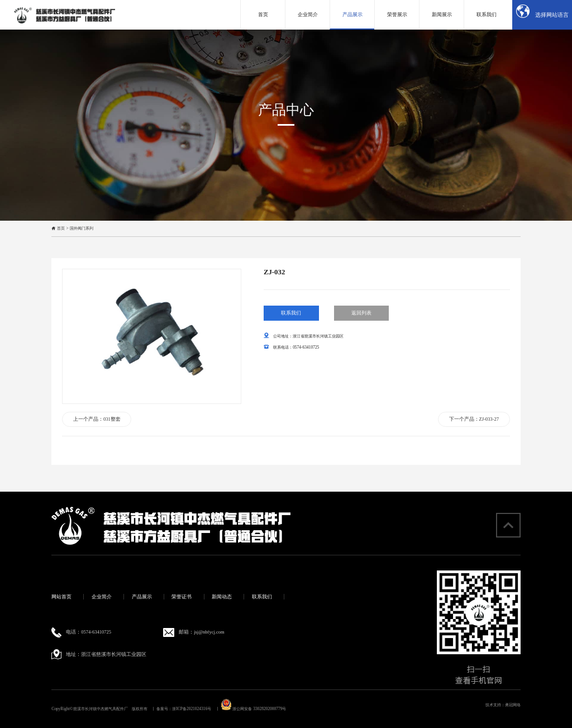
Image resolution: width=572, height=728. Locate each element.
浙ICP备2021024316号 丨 (196, 709)
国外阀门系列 (82, 228)
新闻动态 (222, 597)
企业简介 (102, 597)
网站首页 (61, 597)
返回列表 (361, 325)
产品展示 (142, 597)
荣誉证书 (182, 597)
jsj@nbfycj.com (209, 632)
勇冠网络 (513, 705)
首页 (61, 228)
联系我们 (291, 325)
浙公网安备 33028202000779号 (254, 709)
